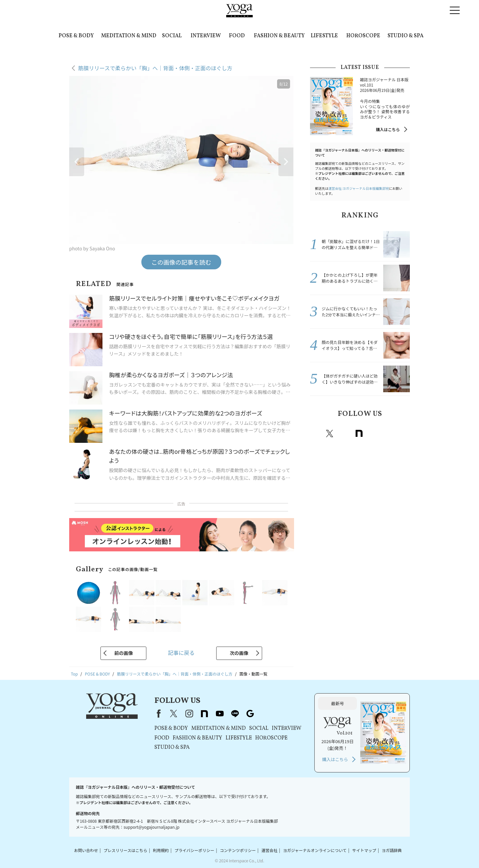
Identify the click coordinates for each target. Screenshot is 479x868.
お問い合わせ (86, 850)
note (359, 434)
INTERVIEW (206, 36)
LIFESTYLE (324, 36)
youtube (220, 714)
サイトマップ (364, 850)
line (388, 434)
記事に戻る (181, 653)
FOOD (237, 36)
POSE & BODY (76, 36)
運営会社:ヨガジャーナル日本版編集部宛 (359, 188)
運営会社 (269, 850)
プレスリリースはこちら (125, 850)
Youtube (374, 434)
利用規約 (161, 850)
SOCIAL (172, 36)
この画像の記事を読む (181, 262)
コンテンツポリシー (238, 850)
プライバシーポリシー (194, 850)
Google (403, 434)
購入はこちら (388, 129)
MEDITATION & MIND (129, 36)
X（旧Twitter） (174, 714)
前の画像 (123, 653)
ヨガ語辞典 (392, 850)
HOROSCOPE (363, 36)
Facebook (316, 434)
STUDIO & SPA (405, 36)
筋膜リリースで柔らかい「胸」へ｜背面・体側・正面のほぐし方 (155, 68)
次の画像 (239, 653)
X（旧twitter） (330, 434)
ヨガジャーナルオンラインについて (315, 850)
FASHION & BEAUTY (279, 36)
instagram (344, 434)
